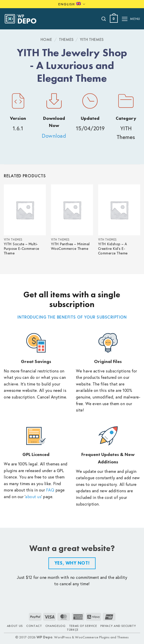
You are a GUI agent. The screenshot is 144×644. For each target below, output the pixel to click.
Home (46, 39)
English (72, 4)
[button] (114, 19)
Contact (34, 626)
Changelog (56, 626)
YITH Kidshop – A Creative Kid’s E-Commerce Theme (113, 249)
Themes (66, 39)
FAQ (50, 490)
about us (33, 496)
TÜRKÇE (73, 630)
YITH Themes (92, 39)
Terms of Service (83, 626)
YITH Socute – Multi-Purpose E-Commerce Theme (22, 249)
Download (54, 136)
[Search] (104, 19)
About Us (15, 626)
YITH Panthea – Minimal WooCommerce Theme (70, 246)
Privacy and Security (118, 626)
